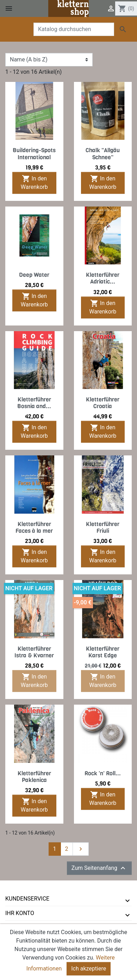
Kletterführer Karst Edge (103, 652)
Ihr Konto (20, 913)
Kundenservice (27, 899)
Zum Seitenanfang (99, 868)
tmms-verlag (25, 928)
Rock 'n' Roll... (103, 773)
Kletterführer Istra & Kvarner (34, 652)
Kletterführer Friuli (103, 527)
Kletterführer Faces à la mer (34, 527)
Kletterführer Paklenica (34, 777)
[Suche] (74, 29)
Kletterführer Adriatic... (103, 278)
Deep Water (34, 275)
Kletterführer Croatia (103, 403)
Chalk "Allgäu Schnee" (103, 154)
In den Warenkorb (34, 182)
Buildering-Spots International (34, 154)
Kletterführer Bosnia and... (34, 403)
